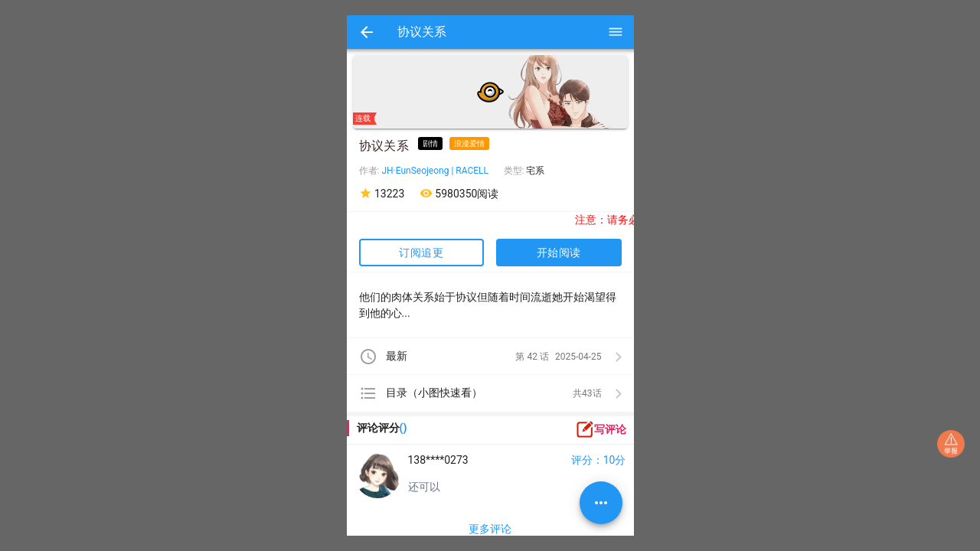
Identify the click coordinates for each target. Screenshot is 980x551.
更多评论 (490, 529)
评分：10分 (599, 460)
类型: (515, 171)
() (403, 428)
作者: (371, 171)
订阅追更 (421, 253)
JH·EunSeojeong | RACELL (435, 171)
